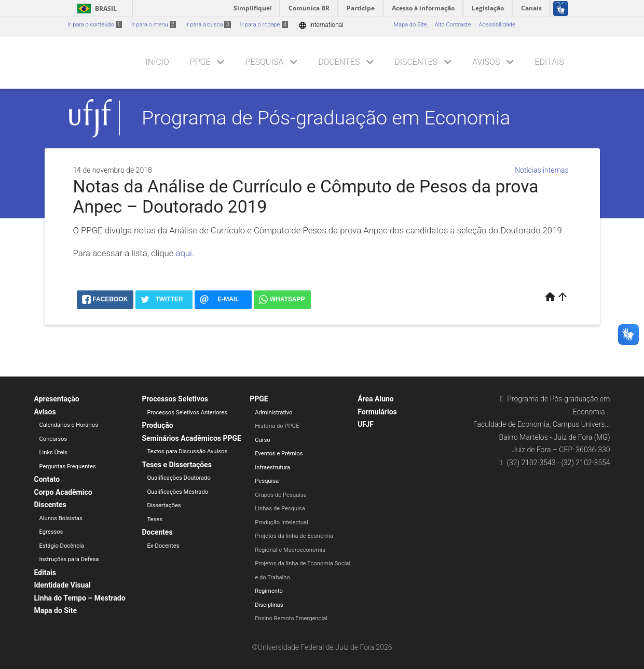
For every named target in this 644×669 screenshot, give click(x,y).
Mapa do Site (410, 25)
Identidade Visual (63, 585)
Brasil (95, 9)
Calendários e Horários (69, 425)
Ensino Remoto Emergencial (291, 618)
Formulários (377, 412)
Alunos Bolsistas (61, 518)
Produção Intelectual (282, 522)
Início (157, 62)
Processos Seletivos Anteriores (187, 413)
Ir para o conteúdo (95, 25)
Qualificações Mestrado (177, 492)
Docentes (339, 62)
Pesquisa (265, 62)
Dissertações (164, 505)
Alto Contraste (453, 25)
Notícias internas (542, 170)
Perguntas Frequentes (68, 466)
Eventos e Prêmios (279, 454)
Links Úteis (54, 452)
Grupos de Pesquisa (281, 495)
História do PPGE (277, 426)
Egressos (51, 532)
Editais (549, 62)
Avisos (486, 62)
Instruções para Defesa (69, 559)
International (321, 25)
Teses (155, 519)
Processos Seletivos (175, 399)
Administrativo (273, 413)
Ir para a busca (208, 25)
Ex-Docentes (163, 546)
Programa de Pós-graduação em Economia (326, 118)
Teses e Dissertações (176, 465)
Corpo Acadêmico (63, 492)
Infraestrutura (272, 468)
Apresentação (57, 399)
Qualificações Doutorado (179, 478)
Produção (157, 425)
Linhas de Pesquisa (280, 508)
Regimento (269, 591)
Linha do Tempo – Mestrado (80, 598)
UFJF (366, 424)
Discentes (416, 62)
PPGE (200, 62)
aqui (184, 253)
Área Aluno (376, 399)
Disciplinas (269, 605)
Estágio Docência (62, 546)
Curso (262, 440)
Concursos (53, 439)
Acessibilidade (497, 25)
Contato (47, 479)
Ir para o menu (154, 25)
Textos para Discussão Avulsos (187, 451)
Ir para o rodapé (264, 25)
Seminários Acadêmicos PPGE (191, 438)
